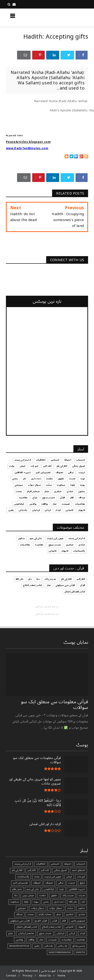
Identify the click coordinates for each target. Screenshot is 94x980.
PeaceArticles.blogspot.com (28, 142)
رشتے (46, 902)
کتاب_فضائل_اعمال (27, 927)
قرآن (54, 921)
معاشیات (67, 940)
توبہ (61, 889)
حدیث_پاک (68, 895)
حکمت (43, 895)
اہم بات (81, 877)
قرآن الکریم (41, 921)
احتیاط (68, 864)
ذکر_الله (73, 902)
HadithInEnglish (60, 952)
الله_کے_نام (17, 870)
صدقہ (19, 914)
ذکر (83, 902)
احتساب (81, 864)
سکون (82, 908)
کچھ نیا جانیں (69, 17)
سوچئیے (22, 908)
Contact (11, 976)
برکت (37, 877)
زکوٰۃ (26, 902)
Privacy (28, 976)
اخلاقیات (41, 864)
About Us (45, 976)
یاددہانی (49, 946)
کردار (83, 933)
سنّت (70, 908)
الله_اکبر (32, 870)
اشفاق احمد (78, 870)
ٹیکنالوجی (49, 889)
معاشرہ (81, 940)
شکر (59, 914)
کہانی (72, 933)
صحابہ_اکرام (45, 914)
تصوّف (37, 883)
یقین (37, 946)
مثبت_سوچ (45, 933)
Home (62, 976)
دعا (16, 895)
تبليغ (82, 883)
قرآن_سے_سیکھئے (20, 921)
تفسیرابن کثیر (21, 883)
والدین (19, 940)
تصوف (49, 883)
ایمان (69, 877)
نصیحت (52, 940)
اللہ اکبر (45, 870)
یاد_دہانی (63, 946)
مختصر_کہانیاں (26, 933)
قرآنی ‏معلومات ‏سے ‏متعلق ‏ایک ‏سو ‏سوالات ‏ (55, 705)
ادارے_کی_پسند (23, 864)
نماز (42, 940)
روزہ (36, 902)
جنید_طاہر (17, 889)
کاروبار (82, 927)
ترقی (61, 883)
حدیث (82, 895)
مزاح (11, 933)
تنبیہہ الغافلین (77, 889)
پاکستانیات (23, 877)
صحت (31, 914)
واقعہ (31, 940)
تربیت (72, 883)
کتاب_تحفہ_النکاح (51, 927)
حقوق (54, 895)
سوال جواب (56, 908)
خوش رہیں (28, 895)
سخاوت (15, 902)
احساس (55, 864)
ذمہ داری (59, 902)
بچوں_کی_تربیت (53, 877)
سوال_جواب (38, 908)
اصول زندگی (60, 870)
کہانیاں (60, 933)
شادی (82, 914)
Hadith (80, 952)
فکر (64, 921)
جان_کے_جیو (33, 889)
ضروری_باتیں (78, 921)
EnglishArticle (19, 946)
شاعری (70, 914)
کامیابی (69, 927)
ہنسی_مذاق (79, 946)
